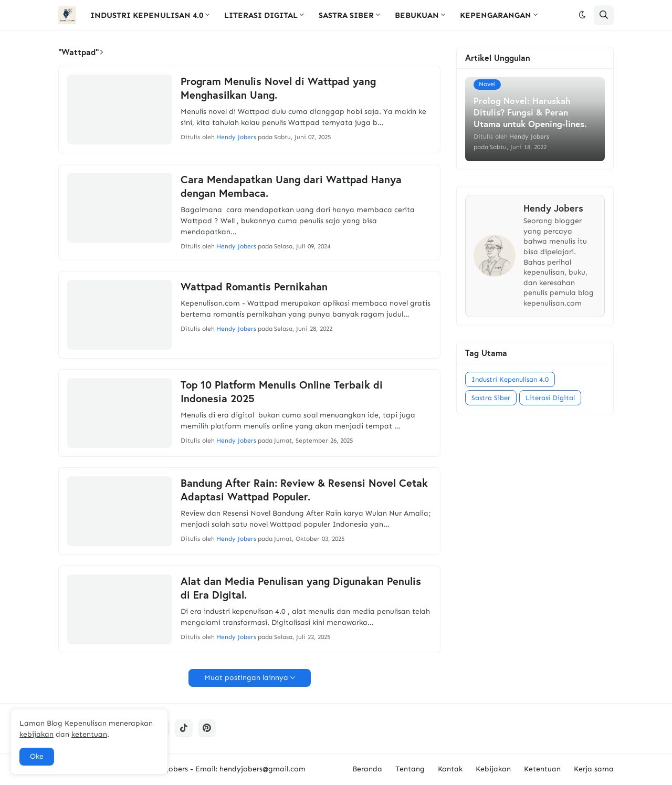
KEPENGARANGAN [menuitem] (496, 15)
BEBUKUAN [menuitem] (417, 15)
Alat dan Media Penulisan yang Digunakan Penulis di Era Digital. (301, 588)
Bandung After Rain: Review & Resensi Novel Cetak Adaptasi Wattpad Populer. (304, 490)
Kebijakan (493, 769)
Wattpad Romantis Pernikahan (254, 287)
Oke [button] (37, 756)
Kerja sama (594, 769)
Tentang (410, 769)
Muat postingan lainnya (246, 678)
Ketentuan (542, 769)
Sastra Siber (491, 398)
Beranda (367, 769)
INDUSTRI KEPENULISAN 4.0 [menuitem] (147, 15)
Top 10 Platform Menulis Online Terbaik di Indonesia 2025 (282, 392)
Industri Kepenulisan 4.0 (510, 379)
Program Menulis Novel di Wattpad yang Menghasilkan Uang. (278, 88)
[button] (582, 15)
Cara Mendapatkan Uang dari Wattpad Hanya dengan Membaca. (291, 186)
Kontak (450, 769)
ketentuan (89, 734)
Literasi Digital (550, 398)
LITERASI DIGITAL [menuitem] (261, 15)
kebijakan (36, 734)
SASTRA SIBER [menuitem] (346, 15)
